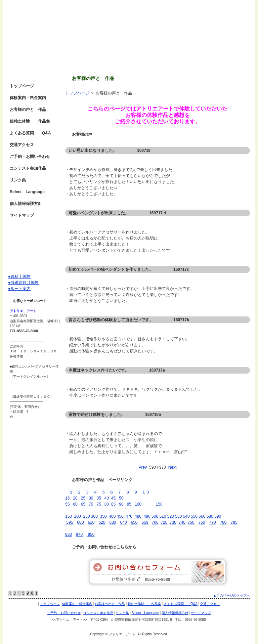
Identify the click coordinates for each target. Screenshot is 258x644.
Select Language (27, 192)
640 (123, 522)
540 (186, 516)
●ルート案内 (19, 289)
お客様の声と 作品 (28, 110)
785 (234, 522)
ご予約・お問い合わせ (30, 157)
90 (121, 504)
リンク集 (18, 180)
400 (112, 516)
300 (95, 516)
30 (91, 498)
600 (80, 522)
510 (163, 516)
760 (202, 522)
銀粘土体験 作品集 (30, 121)
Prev (143, 467)
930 (69, 534)
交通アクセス (22, 145)
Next (173, 467)
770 (212, 522)
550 (194, 516)
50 (121, 498)
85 (113, 504)
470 (129, 516)
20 (76, 498)
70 (91, 504)
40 (107, 498)
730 (173, 522)
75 (99, 504)
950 (91, 534)
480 (138, 516)
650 (134, 522)
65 (84, 504)
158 (159, 504)
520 (171, 516)
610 (91, 522)
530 (178, 516)
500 (155, 516)
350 (103, 516)
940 (79, 534)
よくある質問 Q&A (30, 133)
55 (67, 504)
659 (145, 522)
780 (223, 522)
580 (210, 516)
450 (121, 516)
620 (102, 522)
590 (218, 516)
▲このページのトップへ (231, 595)
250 (86, 516)
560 (202, 516)
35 (99, 498)
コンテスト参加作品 (28, 168)
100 (138, 504)
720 (164, 522)
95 (129, 504)
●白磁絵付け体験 (23, 283)
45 (113, 498)
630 (113, 522)
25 (83, 498)
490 (147, 516)
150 (69, 516)
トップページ (77, 93)
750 (191, 522)
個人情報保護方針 (26, 204)
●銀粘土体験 (19, 276)
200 (78, 516)
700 (155, 522)
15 (67, 498)
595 (69, 522)
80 (107, 504)
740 (182, 522)
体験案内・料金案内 (28, 98)
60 (75, 504)
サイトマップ (22, 215)
